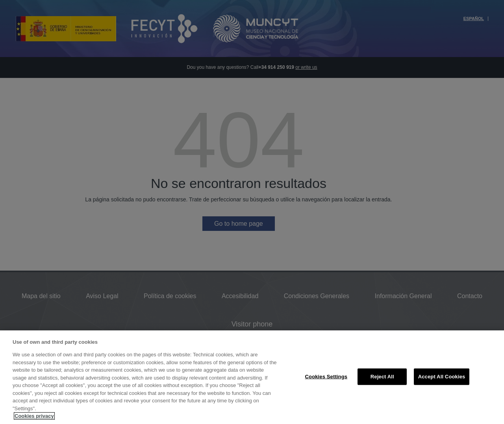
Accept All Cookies (442, 377)
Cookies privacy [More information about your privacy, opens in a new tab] (34, 416)
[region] (252, 377)
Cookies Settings (326, 377)
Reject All (382, 377)
